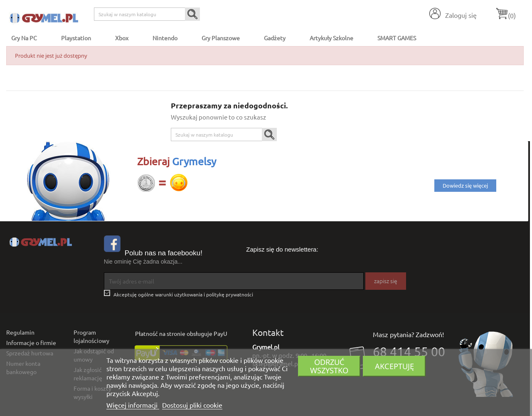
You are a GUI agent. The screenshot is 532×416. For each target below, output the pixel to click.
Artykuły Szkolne (331, 38)
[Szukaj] (147, 14)
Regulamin (20, 332)
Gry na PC (24, 38)
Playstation (76, 38)
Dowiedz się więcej (465, 185)
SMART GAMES (397, 38)
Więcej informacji (133, 405)
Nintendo (165, 38)
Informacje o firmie (31, 343)
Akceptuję (394, 366)
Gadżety (275, 38)
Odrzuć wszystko (329, 366)
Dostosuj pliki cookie (192, 405)
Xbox (122, 38)
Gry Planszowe (221, 38)
